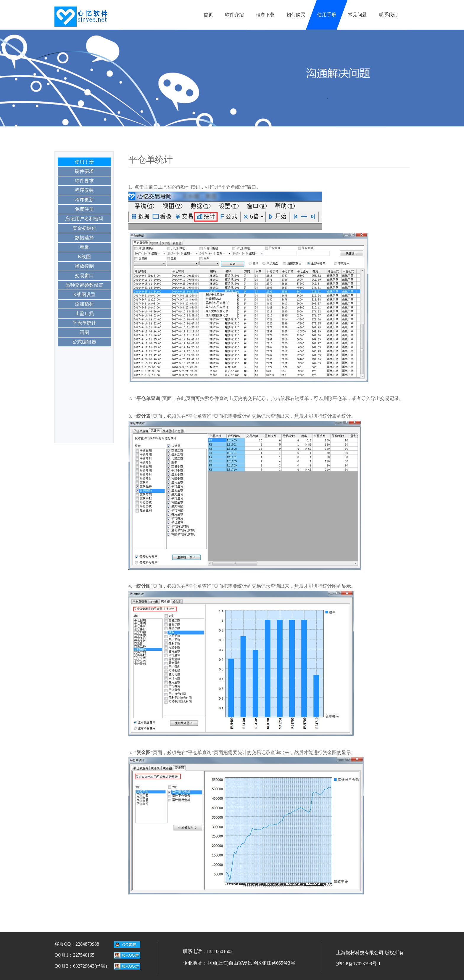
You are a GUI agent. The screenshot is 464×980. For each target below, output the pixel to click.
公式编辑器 (84, 342)
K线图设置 (84, 294)
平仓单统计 (84, 323)
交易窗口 (84, 275)
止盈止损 (84, 313)
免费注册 (84, 209)
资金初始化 (84, 228)
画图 (84, 332)
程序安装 (84, 190)
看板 (84, 247)
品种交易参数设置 (84, 285)
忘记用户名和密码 (84, 219)
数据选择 (84, 238)
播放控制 (84, 266)
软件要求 (84, 181)
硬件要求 (84, 171)
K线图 (84, 257)
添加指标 (84, 304)
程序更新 (84, 200)
